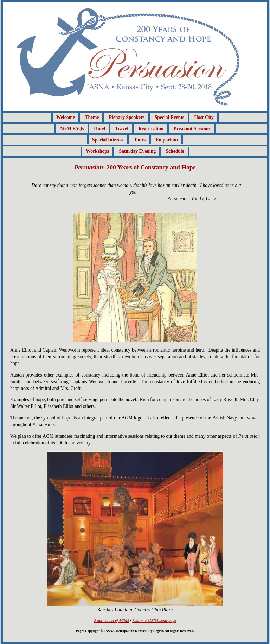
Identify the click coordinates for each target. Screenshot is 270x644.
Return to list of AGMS (112, 620)
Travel (122, 129)
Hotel (99, 129)
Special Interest (108, 140)
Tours (140, 140)
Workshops (97, 151)
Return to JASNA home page (154, 620)
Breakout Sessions (192, 129)
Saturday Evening (137, 151)
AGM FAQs (72, 129)
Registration (151, 129)
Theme (92, 117)
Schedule (175, 151)
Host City (204, 117)
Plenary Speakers (127, 117)
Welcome (66, 117)
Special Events (169, 117)
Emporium (166, 140)
